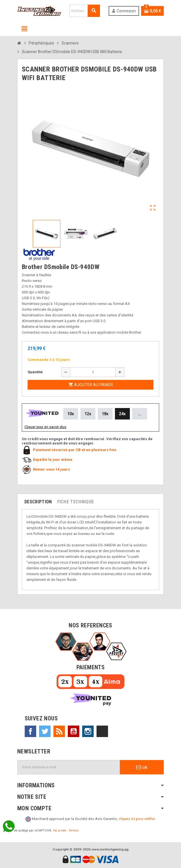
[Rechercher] (85, 11)
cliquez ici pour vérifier (137, 819)
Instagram (88, 731)
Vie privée (59, 831)
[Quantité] (93, 372)
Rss (59, 731)
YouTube (74, 731)
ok (142, 767)
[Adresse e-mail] (69, 767)
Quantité (35, 372)
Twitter (45, 731)
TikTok (102, 731)
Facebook (30, 731)
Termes (74, 831)
